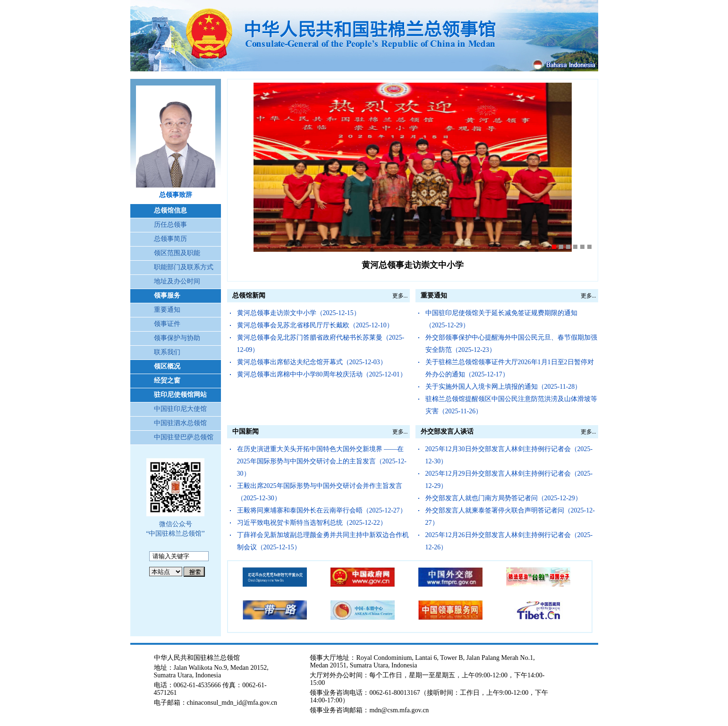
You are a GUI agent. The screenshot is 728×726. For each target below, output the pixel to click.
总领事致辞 (176, 195)
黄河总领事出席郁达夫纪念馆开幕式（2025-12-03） (312, 362)
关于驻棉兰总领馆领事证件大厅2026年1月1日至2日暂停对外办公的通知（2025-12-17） (510, 368)
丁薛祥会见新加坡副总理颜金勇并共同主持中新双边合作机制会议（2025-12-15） (323, 541)
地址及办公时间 (177, 281)
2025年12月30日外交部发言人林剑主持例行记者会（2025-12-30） (509, 455)
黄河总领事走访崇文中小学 (413, 265)
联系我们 (167, 352)
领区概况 (167, 366)
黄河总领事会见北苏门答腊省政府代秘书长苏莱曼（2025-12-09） (321, 344)
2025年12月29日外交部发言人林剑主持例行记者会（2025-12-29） (509, 480)
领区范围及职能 (177, 253)
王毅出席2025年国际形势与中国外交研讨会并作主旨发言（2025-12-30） (320, 492)
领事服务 (167, 295)
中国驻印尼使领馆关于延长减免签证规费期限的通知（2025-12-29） (501, 319)
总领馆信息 (170, 210)
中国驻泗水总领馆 (180, 423)
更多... (400, 296)
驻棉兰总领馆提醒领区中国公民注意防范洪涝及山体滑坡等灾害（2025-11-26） (511, 405)
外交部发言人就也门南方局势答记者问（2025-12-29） (504, 498)
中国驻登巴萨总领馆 (184, 437)
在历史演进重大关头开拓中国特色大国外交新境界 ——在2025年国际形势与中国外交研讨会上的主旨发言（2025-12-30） (322, 461)
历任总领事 (170, 225)
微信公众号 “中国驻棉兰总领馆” (175, 529)
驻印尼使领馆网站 (180, 395)
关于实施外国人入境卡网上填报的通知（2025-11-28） (504, 387)
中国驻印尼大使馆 (180, 409)
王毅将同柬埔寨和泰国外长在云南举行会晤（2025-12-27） (322, 510)
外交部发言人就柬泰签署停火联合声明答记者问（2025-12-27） (510, 517)
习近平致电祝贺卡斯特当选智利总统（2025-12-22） (312, 523)
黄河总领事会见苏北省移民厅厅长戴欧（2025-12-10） (315, 325)
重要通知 (167, 310)
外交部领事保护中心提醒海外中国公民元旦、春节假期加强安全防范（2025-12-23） (511, 344)
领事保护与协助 (177, 338)
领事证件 (167, 324)
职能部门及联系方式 (184, 267)
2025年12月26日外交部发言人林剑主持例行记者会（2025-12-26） (509, 541)
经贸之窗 (167, 380)
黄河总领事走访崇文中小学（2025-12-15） (299, 313)
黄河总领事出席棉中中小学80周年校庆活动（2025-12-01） (322, 374)
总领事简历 (170, 239)
